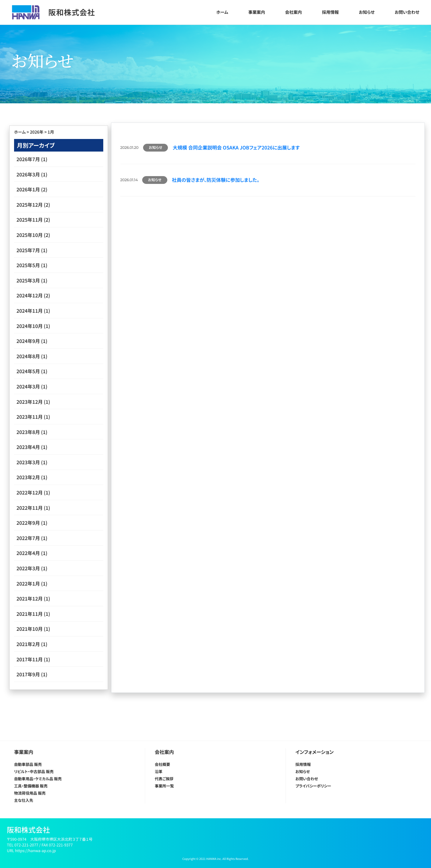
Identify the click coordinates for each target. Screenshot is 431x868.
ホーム (222, 12)
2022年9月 (28, 523)
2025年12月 (30, 205)
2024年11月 (30, 311)
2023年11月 (30, 417)
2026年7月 (28, 159)
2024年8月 (28, 356)
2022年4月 (28, 553)
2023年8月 (28, 432)
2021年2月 (28, 644)
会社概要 (162, 764)
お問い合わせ (407, 12)
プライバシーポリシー (313, 786)
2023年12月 (30, 402)
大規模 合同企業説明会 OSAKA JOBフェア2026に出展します (236, 147)
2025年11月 (30, 220)
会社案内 (294, 12)
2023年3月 (28, 462)
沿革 (159, 771)
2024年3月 (28, 386)
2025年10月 (30, 235)
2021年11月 (30, 614)
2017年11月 (30, 659)
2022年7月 (28, 538)
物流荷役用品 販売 (30, 793)
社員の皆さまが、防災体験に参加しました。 (215, 180)
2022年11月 (30, 508)
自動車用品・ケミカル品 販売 (38, 779)
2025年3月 (28, 280)
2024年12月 (30, 295)
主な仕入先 (24, 800)
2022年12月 (30, 492)
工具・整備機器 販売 (31, 786)
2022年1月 (28, 583)
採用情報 (330, 12)
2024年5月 (28, 371)
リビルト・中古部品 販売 (34, 771)
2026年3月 (28, 174)
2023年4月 (28, 447)
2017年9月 (28, 674)
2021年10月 (30, 629)
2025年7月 (28, 250)
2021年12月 (30, 598)
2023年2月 (28, 477)
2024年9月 (28, 341)
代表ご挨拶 (164, 779)
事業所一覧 (164, 786)
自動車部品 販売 (28, 764)
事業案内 (257, 12)
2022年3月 (28, 568)
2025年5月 (28, 265)
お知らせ (367, 12)
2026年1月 (28, 189)
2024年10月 (30, 326)
